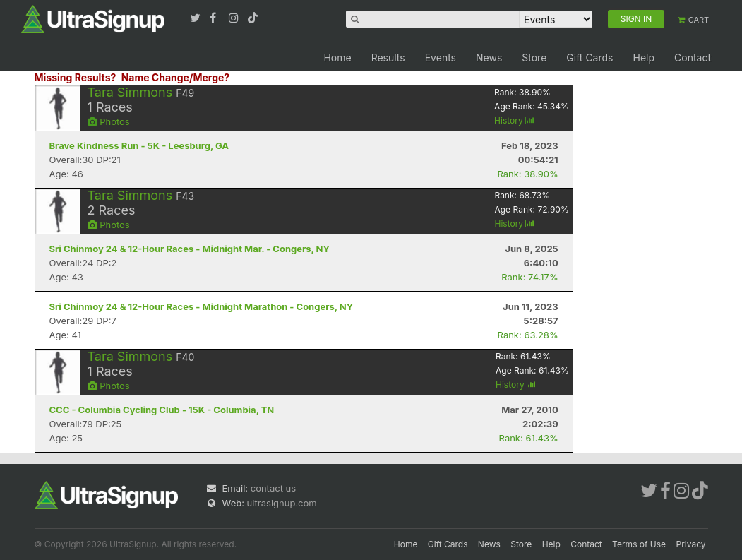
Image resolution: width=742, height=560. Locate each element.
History (515, 120)
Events (441, 58)
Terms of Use (639, 544)
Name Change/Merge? (176, 77)
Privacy (691, 544)
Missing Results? (76, 77)
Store (534, 58)
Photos (109, 121)
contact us (273, 488)
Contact (693, 58)
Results (388, 58)
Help (644, 58)
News (489, 58)
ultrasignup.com (282, 503)
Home (337, 58)
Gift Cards (590, 58)
